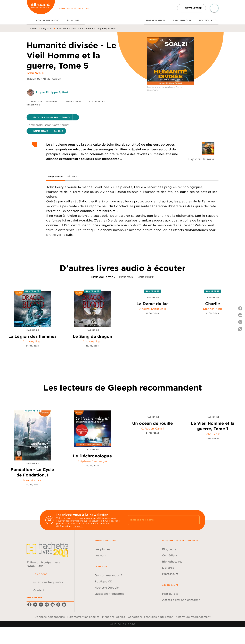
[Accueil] (41, 8)
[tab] (30, 20)
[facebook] (29, 605)
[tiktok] (58, 605)
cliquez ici (78, 526)
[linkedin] (53, 605)
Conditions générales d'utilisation (151, 617)
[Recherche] (214, 8)
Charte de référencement (193, 617)
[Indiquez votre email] (160, 520)
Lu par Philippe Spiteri (52, 92)
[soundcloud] (35, 605)
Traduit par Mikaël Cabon (44, 79)
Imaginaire (47, 28)
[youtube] (47, 605)
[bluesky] (64, 605)
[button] (191, 8)
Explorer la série (201, 159)
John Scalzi (35, 73)
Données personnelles (50, 617)
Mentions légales (113, 617)
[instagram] (41, 605)
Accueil (33, 28)
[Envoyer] (195, 520)
